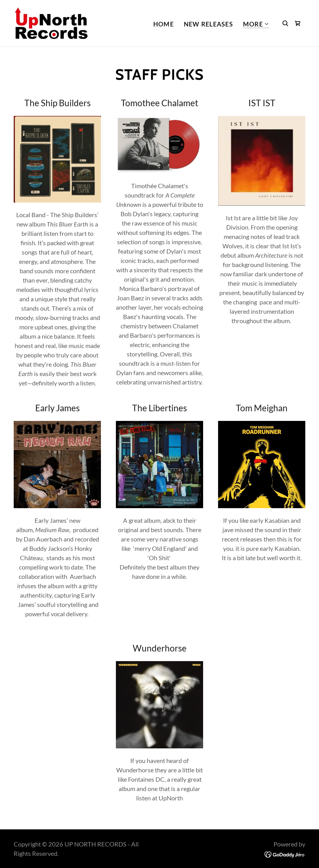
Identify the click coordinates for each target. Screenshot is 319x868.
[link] (51, 22)
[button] (256, 24)
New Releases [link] (208, 24)
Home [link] (164, 24)
